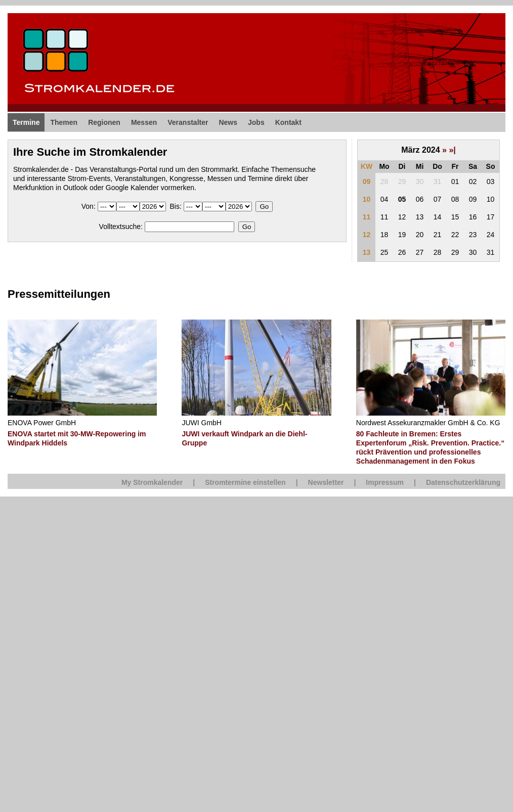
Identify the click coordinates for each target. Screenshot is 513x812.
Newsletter (326, 482)
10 (367, 199)
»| (452, 150)
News (228, 122)
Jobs (256, 122)
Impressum (385, 482)
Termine (26, 122)
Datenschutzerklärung (463, 482)
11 (367, 217)
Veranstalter (188, 122)
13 (367, 252)
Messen (144, 122)
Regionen (104, 122)
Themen (64, 122)
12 (367, 235)
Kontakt (288, 122)
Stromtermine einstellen (245, 482)
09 (367, 182)
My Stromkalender (152, 482)
